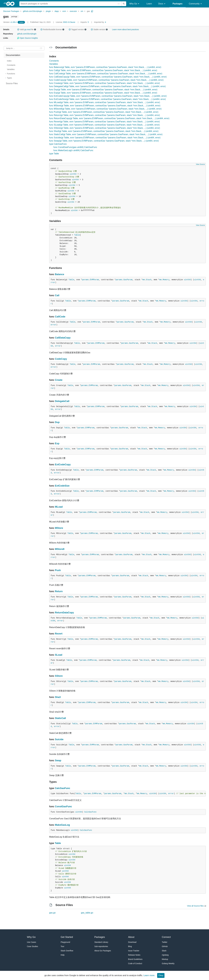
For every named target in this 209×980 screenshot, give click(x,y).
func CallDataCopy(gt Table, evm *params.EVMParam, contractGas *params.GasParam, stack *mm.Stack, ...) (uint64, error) (108, 77)
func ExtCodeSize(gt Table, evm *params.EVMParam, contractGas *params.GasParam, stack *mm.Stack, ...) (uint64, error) (107, 99)
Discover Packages (11, 11)
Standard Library (101, 942)
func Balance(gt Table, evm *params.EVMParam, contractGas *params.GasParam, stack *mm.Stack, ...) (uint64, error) (105, 67)
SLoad (59, 655)
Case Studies (32, 946)
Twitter (165, 942)
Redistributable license (52, 29)
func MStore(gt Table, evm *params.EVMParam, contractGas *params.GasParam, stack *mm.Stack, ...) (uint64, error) (105, 106)
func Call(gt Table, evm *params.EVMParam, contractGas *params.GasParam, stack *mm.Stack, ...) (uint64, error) (103, 70)
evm (64, 11)
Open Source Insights (27, 38)
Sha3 (58, 697)
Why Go (135, 4)
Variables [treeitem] (11, 69)
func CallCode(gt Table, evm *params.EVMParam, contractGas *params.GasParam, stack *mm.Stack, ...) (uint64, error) (106, 74)
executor (73, 11)
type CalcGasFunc (58, 144)
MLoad (59, 507)
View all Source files (195, 906)
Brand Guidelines (135, 959)
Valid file (27, 29)
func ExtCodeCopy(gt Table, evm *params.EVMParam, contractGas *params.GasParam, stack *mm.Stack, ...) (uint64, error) (108, 96)
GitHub (165, 946)
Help (63, 955)
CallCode (60, 317)
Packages (178, 4)
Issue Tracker (134, 951)
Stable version (99, 29)
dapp (57, 11)
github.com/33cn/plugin (33, 11)
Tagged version (78, 29)
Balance (60, 274)
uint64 (73, 174)
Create (59, 380)
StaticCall (60, 718)
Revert (59, 634)
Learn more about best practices (125, 29)
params (85, 280)
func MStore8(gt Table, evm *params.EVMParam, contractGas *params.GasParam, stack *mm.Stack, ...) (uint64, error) (105, 109)
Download (132, 942)
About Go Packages (103, 951)
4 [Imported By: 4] (100, 22)
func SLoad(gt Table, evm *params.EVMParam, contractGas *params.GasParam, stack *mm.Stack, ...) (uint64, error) (104, 125)
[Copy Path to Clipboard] (92, 11)
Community (196, 4)
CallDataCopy (63, 338)
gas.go (52, 913)
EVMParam (94, 280)
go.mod (28, 29)
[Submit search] (124, 4)
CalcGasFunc (62, 788)
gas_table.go (87, 913)
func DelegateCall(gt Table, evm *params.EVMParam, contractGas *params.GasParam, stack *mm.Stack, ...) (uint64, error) (107, 86)
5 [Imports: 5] (85, 22)
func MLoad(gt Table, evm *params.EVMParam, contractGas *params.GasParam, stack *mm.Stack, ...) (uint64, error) (105, 102)
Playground (65, 942)
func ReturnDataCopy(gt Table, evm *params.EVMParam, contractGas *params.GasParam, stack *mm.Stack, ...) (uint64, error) (109, 118)
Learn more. (149, 975)
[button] (18, 29)
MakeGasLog (62, 825)
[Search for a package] (70, 4)
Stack (149, 280)
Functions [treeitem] (11, 74)
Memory (166, 280)
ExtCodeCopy (63, 465)
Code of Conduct (135, 963)
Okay (161, 975)
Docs (162, 4)
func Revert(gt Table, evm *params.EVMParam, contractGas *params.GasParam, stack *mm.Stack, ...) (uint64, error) (104, 122)
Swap (58, 760)
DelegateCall (62, 401)
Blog (130, 946)
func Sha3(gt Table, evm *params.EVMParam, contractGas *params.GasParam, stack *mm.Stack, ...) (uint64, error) (104, 131)
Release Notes (134, 955)
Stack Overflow (67, 951)
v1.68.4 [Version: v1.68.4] (10, 22)
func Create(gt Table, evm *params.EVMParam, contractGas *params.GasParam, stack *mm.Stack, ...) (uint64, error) (104, 83)
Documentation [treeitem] (13, 55)
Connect (166, 937)
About (131, 937)
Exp (57, 443)
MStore (59, 528)
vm (82, 11)
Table (77, 235)
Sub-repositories (101, 946)
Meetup (165, 959)
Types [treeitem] (9, 78)
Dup (57, 422)
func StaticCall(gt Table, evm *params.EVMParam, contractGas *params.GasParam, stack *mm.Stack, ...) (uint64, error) (106, 134)
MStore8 (60, 549)
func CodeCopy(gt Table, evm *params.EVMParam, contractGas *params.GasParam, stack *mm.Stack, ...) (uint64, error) (106, 80)
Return (59, 591)
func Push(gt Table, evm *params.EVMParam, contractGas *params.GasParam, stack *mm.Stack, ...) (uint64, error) (104, 112)
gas (88, 11)
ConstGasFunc (63, 806)
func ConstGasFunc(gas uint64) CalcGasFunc (75, 147)
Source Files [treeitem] (12, 83)
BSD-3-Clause (69, 22)
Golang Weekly (168, 963)
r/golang (165, 955)
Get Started (67, 937)
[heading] (11, 4)
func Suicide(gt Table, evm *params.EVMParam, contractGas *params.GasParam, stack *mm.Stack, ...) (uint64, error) (105, 138)
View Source (200, 164)
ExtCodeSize (62, 486)
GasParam (128, 280)
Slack (164, 951)
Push (58, 570)
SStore (59, 676)
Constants (54, 61)
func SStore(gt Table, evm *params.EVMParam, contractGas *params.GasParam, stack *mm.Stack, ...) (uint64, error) (105, 128)
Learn (149, 4)
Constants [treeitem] (11, 65)
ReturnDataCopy (64, 613)
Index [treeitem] (9, 61)
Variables (54, 64)
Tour (62, 946)
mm (144, 280)
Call (57, 295)
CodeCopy (61, 359)
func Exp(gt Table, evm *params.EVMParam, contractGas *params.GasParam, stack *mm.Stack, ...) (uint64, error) (103, 93)
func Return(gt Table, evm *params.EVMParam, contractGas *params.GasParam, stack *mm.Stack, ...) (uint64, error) (104, 115)
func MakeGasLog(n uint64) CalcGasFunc (73, 150)
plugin (48, 11)
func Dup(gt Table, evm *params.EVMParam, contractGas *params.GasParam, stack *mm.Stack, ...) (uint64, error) (103, 90)
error (53, 325)
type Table (54, 154)
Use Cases (31, 942)
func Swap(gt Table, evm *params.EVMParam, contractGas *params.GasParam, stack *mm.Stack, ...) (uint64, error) (104, 141)
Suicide (59, 739)
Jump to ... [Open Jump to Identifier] (10, 48)
